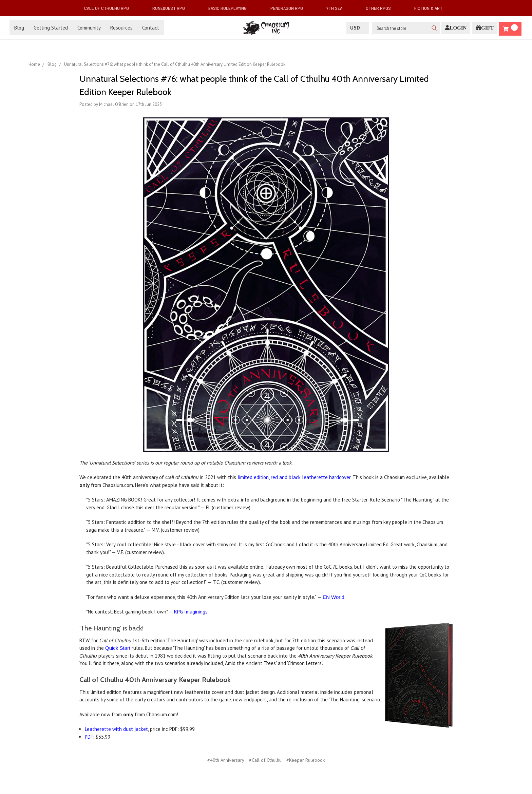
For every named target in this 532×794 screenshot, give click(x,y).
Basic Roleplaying (230, 8)
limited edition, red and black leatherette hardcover (294, 477)
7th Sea (337, 8)
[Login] (456, 28)
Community (89, 28)
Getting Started (51, 28)
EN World (334, 597)
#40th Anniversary (226, 760)
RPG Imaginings (191, 612)
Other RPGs (381, 8)
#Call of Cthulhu (265, 760)
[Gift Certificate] (485, 28)
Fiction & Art (431, 8)
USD (358, 28)
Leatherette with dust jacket (116, 729)
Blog (19, 28)
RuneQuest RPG (171, 8)
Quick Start (118, 648)
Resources (121, 28)
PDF (89, 737)
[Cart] (510, 29)
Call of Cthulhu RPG (109, 8)
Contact (151, 28)
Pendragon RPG (289, 8)
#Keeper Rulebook (306, 760)
